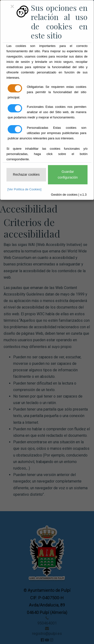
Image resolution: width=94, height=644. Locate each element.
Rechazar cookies (26, 174)
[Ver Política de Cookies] (24, 189)
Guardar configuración (68, 174)
